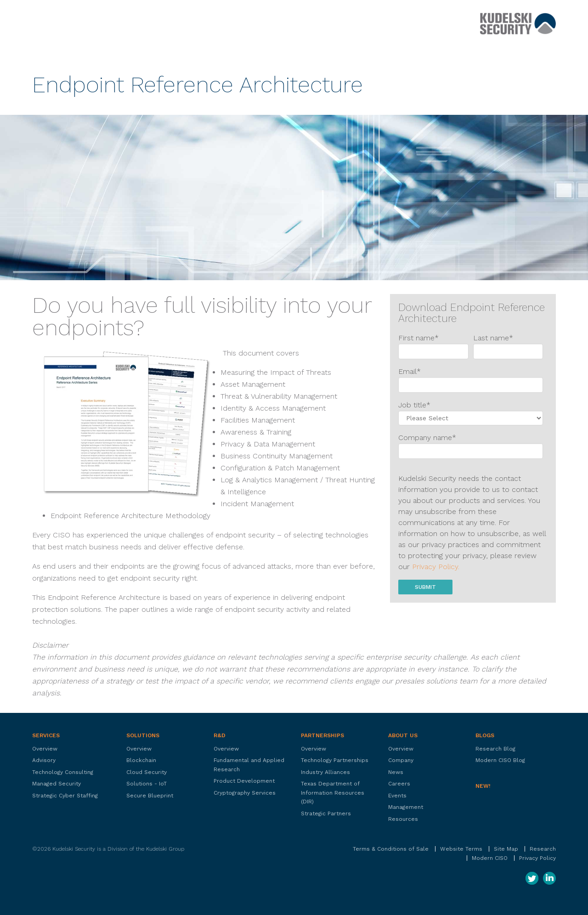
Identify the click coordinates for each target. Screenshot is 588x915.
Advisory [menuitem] (44, 760)
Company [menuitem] (401, 760)
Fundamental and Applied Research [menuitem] (249, 765)
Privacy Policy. (436, 567)
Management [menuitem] (406, 807)
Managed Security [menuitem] (57, 784)
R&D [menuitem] (220, 735)
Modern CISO (490, 858)
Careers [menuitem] (399, 784)
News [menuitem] (396, 772)
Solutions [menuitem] (143, 735)
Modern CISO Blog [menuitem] (500, 760)
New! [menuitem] (483, 786)
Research (543, 849)
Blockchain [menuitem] (141, 760)
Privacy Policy (537, 858)
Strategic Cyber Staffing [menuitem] (65, 796)
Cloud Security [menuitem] (147, 772)
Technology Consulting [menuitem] (63, 772)
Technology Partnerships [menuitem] (335, 760)
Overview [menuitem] (45, 749)
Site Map (506, 849)
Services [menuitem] (46, 735)
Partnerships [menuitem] (322, 735)
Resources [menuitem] (403, 819)
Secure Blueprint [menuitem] (150, 796)
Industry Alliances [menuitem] (325, 772)
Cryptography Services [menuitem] (245, 793)
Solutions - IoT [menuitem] (147, 784)
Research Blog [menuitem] (495, 749)
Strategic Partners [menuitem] (326, 813)
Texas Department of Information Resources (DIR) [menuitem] (333, 793)
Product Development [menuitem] (244, 781)
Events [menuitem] (397, 796)
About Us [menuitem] (403, 735)
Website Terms (461, 849)
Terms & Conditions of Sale (391, 849)
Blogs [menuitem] (485, 735)
